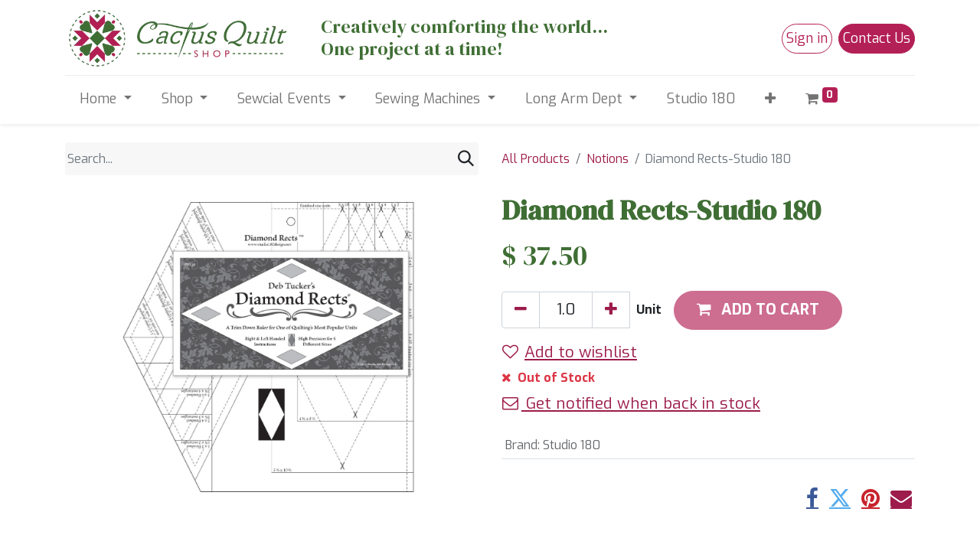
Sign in (807, 38)
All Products (536, 159)
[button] (771, 99)
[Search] (466, 159)
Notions (608, 159)
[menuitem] (701, 99)
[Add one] (611, 310)
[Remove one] (521, 310)
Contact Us (877, 38)
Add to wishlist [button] (570, 352)
